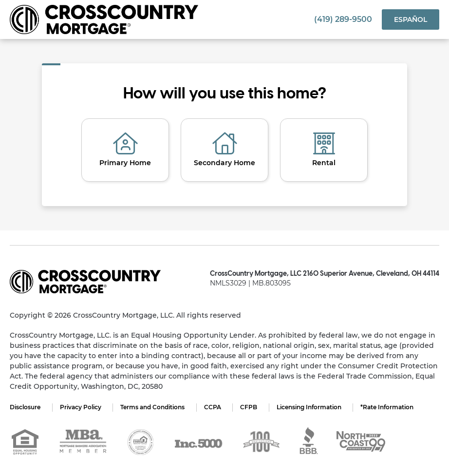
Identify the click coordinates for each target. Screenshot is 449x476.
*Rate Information (388, 407)
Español (411, 19)
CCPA (213, 407)
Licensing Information (310, 407)
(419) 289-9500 (343, 19)
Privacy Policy (81, 407)
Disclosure (25, 407)
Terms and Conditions (153, 407)
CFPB (250, 407)
